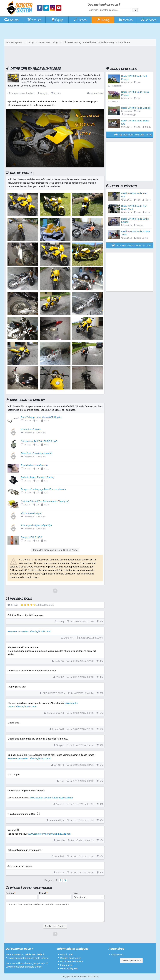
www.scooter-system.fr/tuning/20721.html (50, 834)
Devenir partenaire (131, 960)
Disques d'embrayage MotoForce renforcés (43, 489)
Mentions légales (69, 968)
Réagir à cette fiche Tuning (31, 888)
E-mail (43, 893)
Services (149, 20)
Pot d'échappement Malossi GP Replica (42, 417)
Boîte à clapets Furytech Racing (38, 477)
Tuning (103, 20)
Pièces (80, 20)
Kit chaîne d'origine (31, 429)
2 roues (34, 20)
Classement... (118, 955)
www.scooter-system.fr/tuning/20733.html (51, 798)
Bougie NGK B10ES (31, 537)
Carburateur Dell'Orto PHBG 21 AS (39, 441)
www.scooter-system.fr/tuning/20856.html (29, 758)
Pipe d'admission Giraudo (34, 465)
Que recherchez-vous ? (104, 5)
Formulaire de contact (71, 961)
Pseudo (11, 893)
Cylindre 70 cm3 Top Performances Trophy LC (45, 501)
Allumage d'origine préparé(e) (36, 525)
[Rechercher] (135, 10)
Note (75, 893)
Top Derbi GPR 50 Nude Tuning (133, 135)
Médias (126, 20)
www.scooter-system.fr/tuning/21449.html (29, 631)
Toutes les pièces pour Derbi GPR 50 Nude (55, 550)
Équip (57, 20)
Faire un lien (67, 965)
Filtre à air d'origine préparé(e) (37, 453)
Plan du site (66, 954)
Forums (11, 20)
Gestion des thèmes (71, 958)
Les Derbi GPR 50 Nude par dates (132, 245)
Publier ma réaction (55, 926)
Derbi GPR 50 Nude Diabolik (136, 108)
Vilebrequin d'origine (31, 513)
